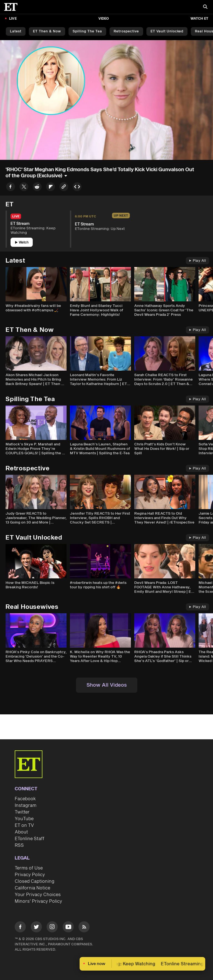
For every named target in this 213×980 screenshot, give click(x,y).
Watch (22, 243)
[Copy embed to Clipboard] (77, 188)
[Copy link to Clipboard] (64, 188)
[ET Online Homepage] (12, 7)
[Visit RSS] (84, 928)
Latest (16, 31)
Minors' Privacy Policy (38, 901)
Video (104, 19)
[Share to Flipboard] (50, 188)
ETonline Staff (30, 839)
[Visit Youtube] (68, 928)
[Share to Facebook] (11, 188)
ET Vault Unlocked (167, 31)
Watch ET (199, 19)
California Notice (32, 888)
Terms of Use (29, 868)
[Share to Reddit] (37, 188)
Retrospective (126, 31)
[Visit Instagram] (52, 928)
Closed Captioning (35, 881)
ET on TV (24, 825)
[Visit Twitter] (36, 928)
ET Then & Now (47, 31)
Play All (197, 261)
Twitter (22, 812)
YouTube (24, 819)
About (21, 832)
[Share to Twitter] (24, 188)
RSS (19, 845)
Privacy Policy (30, 875)
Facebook (25, 799)
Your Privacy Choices (38, 895)
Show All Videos (107, 685)
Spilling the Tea (87, 31)
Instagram (26, 805)
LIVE (13, 19)
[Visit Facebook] (20, 928)
